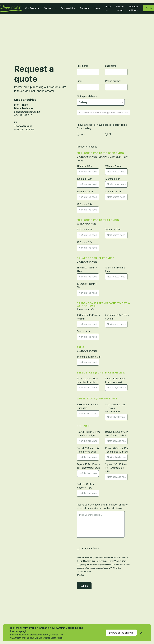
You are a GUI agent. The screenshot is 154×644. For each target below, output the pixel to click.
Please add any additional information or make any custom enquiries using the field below (102, 506)
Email (80, 81)
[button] (32, 8)
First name (82, 66)
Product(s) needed (87, 147)
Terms (96, 548)
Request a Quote (134, 8)
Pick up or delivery (87, 96)
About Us (108, 8)
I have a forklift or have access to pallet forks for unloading (102, 127)
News (97, 8)
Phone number (113, 81)
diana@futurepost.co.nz (27, 112)
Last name (111, 66)
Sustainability (68, 8)
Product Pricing (120, 8)
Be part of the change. (121, 633)
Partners (84, 8)
